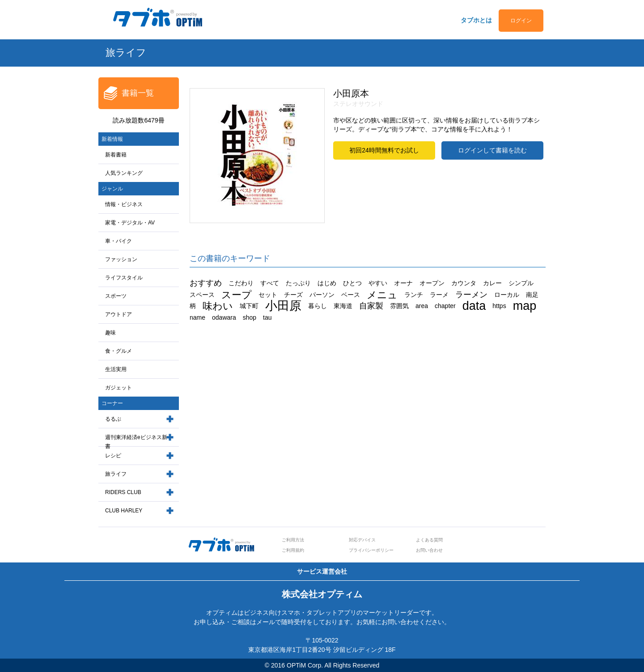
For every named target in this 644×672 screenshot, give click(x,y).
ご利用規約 (293, 550)
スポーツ (116, 296)
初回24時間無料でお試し (384, 150)
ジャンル (112, 189)
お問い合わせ (429, 550)
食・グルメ (119, 351)
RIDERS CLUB (123, 492)
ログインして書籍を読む (492, 150)
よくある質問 (429, 540)
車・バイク (119, 241)
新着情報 (112, 139)
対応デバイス (362, 540)
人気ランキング (124, 173)
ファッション (121, 259)
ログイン (521, 21)
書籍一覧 (138, 93)
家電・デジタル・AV (130, 223)
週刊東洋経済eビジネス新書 (136, 442)
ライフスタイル (124, 278)
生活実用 (116, 369)
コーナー (112, 403)
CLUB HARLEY (124, 511)
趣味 (110, 333)
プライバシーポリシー (371, 550)
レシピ (113, 456)
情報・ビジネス (124, 204)
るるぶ (113, 419)
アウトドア (119, 314)
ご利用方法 (293, 540)
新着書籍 (116, 155)
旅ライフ (116, 474)
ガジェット (119, 388)
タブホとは (476, 20)
